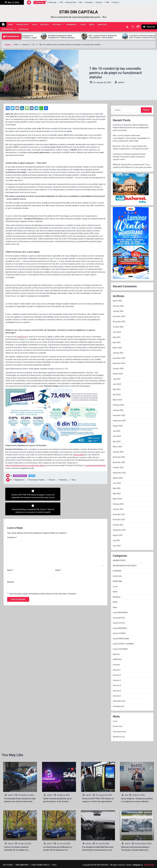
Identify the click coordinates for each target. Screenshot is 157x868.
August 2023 (118, 426)
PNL (81, 2)
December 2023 (119, 415)
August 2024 (118, 374)
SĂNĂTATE (117, 659)
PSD (108, 2)
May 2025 (117, 337)
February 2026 (118, 306)
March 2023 (117, 447)
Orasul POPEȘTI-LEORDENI (123, 644)
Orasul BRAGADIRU (120, 613)
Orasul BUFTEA (119, 618)
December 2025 (119, 316)
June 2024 (117, 384)
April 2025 (117, 342)
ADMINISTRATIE (22, 24)
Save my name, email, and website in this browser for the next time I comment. (43, 579)
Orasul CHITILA (119, 623)
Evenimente (71, 24)
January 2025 (118, 353)
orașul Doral (22, 337)
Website (11, 567)
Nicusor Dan (71, 2)
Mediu (92, 24)
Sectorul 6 (117, 696)
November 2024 (119, 363)
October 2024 (118, 369)
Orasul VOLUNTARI (120, 649)
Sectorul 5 (117, 691)
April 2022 (117, 494)
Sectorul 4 (117, 685)
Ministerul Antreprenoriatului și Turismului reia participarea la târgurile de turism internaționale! (136, 850)
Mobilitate (102, 24)
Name (10, 556)
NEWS (11, 24)
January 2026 (118, 311)
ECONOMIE (117, 571)
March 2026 (117, 301)
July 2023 (116, 431)
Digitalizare (20, 480)
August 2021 (118, 535)
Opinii (35, 24)
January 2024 (118, 410)
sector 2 (116, 2)
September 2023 (119, 421)
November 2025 (119, 322)
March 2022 (117, 499)
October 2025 (118, 327)
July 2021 (116, 540)
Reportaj (45, 24)
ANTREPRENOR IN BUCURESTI (125, 566)
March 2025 (117, 348)
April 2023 (117, 441)
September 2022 (119, 473)
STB (61, 2)
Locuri (83, 24)
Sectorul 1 (117, 670)
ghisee (52, 480)
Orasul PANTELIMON (121, 639)
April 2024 (117, 395)
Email (58, 556)
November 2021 (119, 520)
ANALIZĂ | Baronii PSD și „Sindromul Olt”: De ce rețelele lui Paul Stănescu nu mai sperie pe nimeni (132, 166)
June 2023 (117, 436)
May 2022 (117, 488)
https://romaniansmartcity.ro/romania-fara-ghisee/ (25, 465)
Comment (12, 523)
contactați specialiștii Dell (95, 465)
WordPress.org (119, 737)
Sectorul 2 (117, 675)
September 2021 (119, 530)
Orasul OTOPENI (119, 633)
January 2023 (118, 452)
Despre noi (24, 29)
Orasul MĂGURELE (120, 628)
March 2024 (117, 400)
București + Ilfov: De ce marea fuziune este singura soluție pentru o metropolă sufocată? (131, 148)
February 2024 (118, 405)
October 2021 (118, 525)
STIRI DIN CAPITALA (78, 12)
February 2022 (118, 504)
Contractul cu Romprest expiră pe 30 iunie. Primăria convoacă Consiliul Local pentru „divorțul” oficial (129, 157)
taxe (74, 480)
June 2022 (117, 483)
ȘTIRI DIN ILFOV (8, 29)
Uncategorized (118, 706)
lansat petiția (79, 455)
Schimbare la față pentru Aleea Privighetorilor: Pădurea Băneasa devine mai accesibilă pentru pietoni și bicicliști (74, 37)
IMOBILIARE (117, 581)
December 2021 (119, 514)
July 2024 (116, 379)
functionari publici (37, 480)
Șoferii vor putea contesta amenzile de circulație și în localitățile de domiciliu (16, 850)
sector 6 (99, 2)
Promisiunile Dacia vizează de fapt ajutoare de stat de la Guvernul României (20, 801)
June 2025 (117, 332)
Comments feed (119, 732)
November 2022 (119, 462)
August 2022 (118, 478)
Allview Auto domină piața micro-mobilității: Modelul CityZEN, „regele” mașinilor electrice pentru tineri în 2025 (34, 37)
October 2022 (118, 467)
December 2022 (119, 457)
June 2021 (117, 546)
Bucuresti (53, 2)
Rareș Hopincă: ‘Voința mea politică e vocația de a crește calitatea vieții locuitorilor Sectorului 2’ (137, 801)
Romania (89, 2)
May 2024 (117, 389)
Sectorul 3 (117, 680)
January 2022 (118, 509)
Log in (115, 721)
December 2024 (119, 358)
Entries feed (118, 726)
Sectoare (57, 24)
